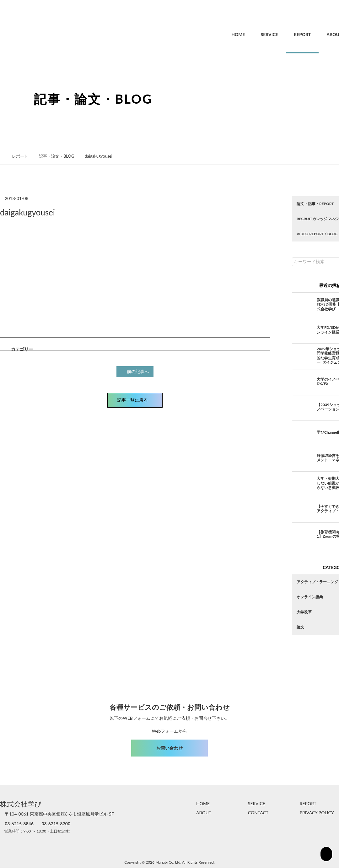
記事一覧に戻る (135, 399)
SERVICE (256, 34)
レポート (24, 156)
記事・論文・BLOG (60, 156)
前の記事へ (136, 371)
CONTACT (258, 813)
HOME (225, 34)
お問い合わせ (169, 748)
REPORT (289, 34)
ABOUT (321, 34)
